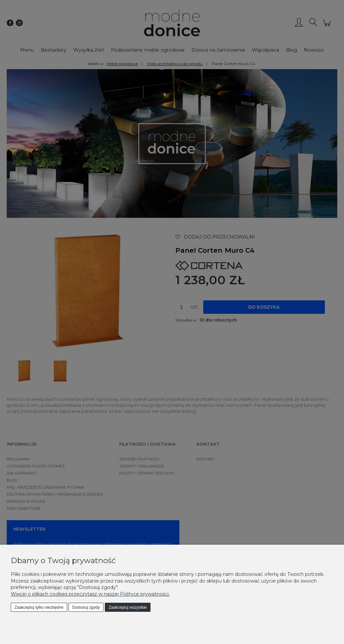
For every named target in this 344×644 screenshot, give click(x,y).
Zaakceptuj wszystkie (127, 607)
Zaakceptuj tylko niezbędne (39, 607)
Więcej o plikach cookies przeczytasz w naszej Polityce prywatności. (90, 594)
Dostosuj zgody (86, 607)
